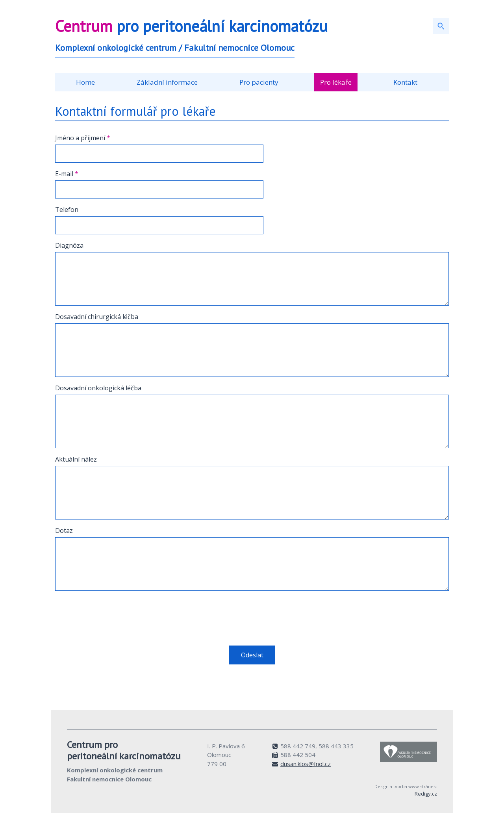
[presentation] (115, 612)
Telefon (67, 210)
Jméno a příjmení (83, 138)
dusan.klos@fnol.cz (306, 764)
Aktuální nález (76, 459)
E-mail (67, 174)
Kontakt (405, 82)
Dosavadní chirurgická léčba (97, 317)
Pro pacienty (259, 82)
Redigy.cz (426, 794)
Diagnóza (69, 245)
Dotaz (64, 531)
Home (85, 82)
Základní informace (167, 82)
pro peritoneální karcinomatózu (191, 26)
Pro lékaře (336, 82)
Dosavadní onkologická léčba (98, 388)
